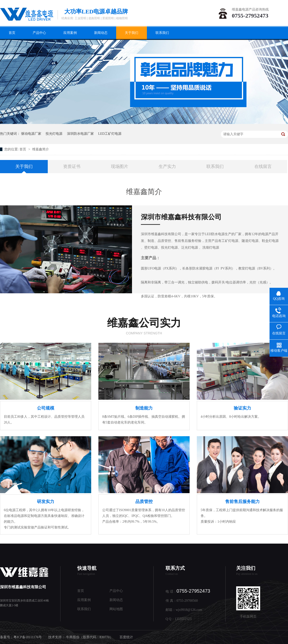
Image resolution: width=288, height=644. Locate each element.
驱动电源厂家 (31, 134)
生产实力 (167, 166)
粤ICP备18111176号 (28, 637)
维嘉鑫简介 (41, 149)
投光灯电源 (54, 134)
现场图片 (120, 166)
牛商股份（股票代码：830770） (90, 637)
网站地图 (116, 609)
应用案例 (70, 33)
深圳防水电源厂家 (80, 134)
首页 (12, 33)
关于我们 (132, 33)
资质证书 (72, 166)
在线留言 (263, 166)
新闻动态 (101, 33)
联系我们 (162, 33)
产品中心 (39, 33)
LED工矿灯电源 (110, 134)
